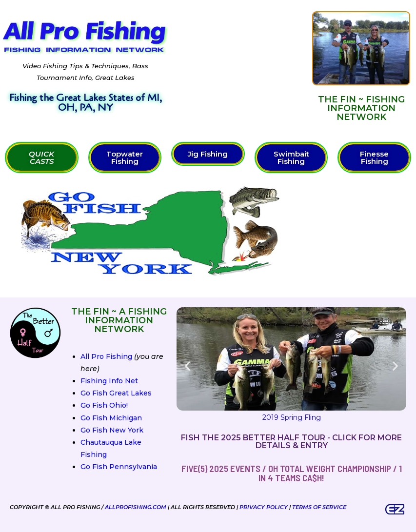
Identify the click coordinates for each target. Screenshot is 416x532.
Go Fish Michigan (111, 418)
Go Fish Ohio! (104, 405)
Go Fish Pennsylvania (119, 467)
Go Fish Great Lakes (116, 393)
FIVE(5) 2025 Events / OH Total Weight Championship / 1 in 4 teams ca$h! (292, 473)
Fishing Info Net (109, 381)
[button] (188, 365)
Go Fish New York (112, 430)
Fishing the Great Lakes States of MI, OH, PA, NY (86, 103)
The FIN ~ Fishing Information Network (361, 108)
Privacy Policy (264, 507)
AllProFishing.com (136, 507)
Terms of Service (319, 507)
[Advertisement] (240, 66)
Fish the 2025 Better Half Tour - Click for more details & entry (291, 442)
